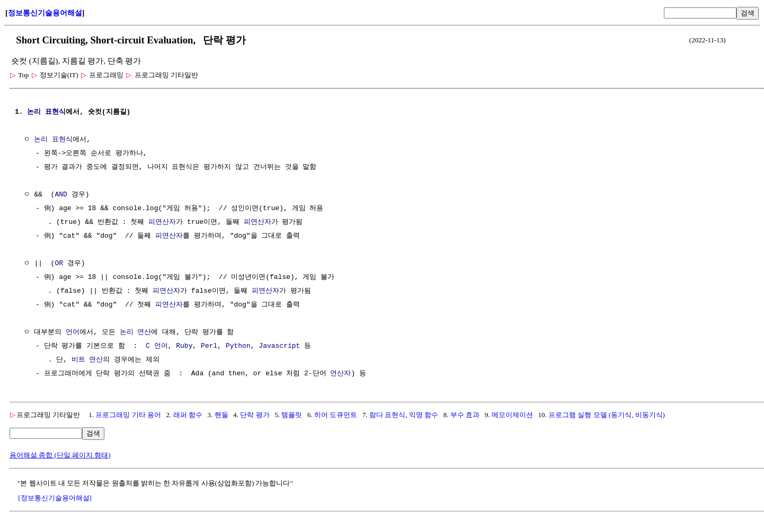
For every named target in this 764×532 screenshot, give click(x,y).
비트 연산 (87, 360)
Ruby (184, 346)
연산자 (340, 374)
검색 (748, 13)
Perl (209, 346)
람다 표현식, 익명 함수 (404, 415)
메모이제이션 (512, 415)
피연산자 (162, 222)
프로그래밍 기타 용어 (128, 415)
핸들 (221, 415)
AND (61, 195)
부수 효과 (465, 415)
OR (59, 264)
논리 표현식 (46, 112)
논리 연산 (136, 332)
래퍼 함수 (188, 415)
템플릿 (292, 415)
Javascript (279, 346)
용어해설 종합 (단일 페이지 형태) (60, 455)
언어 (73, 332)
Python (238, 346)
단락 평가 (255, 415)
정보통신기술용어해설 (45, 13)
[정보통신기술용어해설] (55, 498)
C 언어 (157, 346)
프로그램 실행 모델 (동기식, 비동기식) (607, 415)
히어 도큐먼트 (337, 415)
